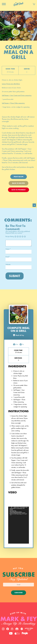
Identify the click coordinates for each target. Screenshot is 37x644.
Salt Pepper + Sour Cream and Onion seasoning (17, 95)
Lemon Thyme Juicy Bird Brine (11, 84)
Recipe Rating (10, 236)
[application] (19, 525)
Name (8, 249)
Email (8, 257)
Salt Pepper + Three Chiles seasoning (13, 103)
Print (16, 344)
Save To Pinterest (18, 190)
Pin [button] (22, 344)
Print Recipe (19, 177)
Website (8, 265)
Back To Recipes (18, 183)
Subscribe (19, 593)
